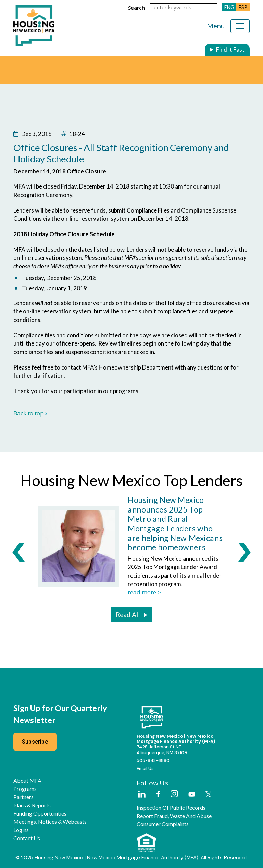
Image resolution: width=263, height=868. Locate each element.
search (136, 8)
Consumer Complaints (163, 824)
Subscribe (35, 742)
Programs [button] (25, 789)
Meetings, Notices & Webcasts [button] (50, 822)
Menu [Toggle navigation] (216, 26)
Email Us (145, 768)
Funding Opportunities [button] (40, 813)
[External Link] (141, 795)
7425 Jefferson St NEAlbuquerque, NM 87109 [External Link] (162, 750)
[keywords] (184, 7)
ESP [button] (243, 7)
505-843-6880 (153, 761)
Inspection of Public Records (171, 808)
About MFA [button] (27, 781)
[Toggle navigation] (240, 26)
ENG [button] (229, 7)
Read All (128, 615)
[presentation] (18, 552)
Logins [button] (21, 830)
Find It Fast (230, 50)
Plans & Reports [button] (32, 805)
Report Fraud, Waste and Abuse (174, 816)
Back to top (30, 413)
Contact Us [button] (27, 838)
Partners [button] (23, 797)
